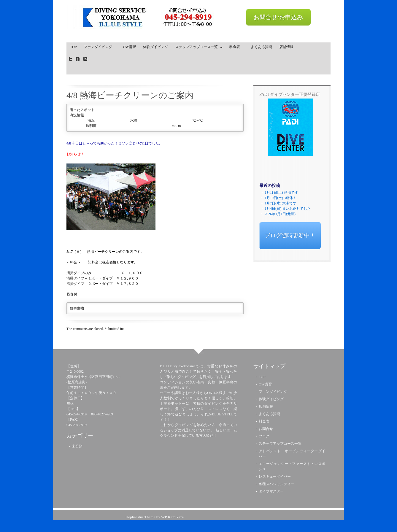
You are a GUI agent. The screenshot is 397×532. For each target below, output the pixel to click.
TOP (73, 47)
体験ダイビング (155, 47)
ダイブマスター (271, 491)
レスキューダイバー (275, 477)
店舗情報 (286, 47)
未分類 (77, 446)
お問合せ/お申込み (278, 17)
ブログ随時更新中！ (290, 235)
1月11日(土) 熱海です (281, 193)
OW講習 (129, 47)
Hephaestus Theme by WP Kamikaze (155, 517)
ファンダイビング (100, 47)
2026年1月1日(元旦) (280, 214)
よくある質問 (261, 47)
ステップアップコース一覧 (197, 48)
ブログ (264, 436)
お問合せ (266, 429)
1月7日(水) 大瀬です (281, 203)
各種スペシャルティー (277, 484)
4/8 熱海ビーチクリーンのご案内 (130, 95)
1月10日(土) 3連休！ (281, 198)
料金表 (236, 47)
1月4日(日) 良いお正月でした (288, 209)
